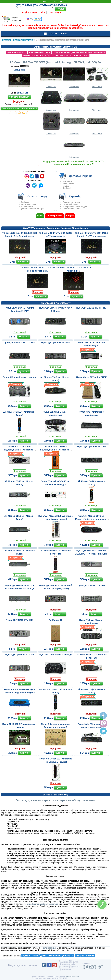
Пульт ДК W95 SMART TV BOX (20, 342)
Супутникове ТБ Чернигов (69, 963)
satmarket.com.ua (72, 976)
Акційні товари (29, 12)
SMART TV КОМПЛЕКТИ (34, 56)
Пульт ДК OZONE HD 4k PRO (91, 308)
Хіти (43, 12)
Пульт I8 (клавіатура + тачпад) (55, 655)
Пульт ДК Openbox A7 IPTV (20, 655)
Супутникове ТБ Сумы (67, 968)
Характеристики (54, 215)
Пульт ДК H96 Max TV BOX (91, 585)
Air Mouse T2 (55, 620)
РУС (30, 19)
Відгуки (70, 215)
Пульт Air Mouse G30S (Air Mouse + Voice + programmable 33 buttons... (91, 519)
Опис (40, 215)
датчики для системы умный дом (57, 956)
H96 (23, 70)
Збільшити (51, 77)
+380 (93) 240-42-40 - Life (91, 969)
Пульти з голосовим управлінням (89, 52)
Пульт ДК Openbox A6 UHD (91, 446)
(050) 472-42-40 (41, 5)
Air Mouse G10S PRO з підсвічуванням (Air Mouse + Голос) (20, 450)
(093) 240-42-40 (58, 5)
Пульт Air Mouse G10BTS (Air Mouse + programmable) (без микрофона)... (20, 692)
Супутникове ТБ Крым (67, 964)
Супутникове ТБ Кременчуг (69, 966)
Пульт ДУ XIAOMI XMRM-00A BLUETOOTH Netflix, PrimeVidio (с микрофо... (91, 554)
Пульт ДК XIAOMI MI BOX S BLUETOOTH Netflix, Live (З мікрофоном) (20, 588)
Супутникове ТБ (65, 970)
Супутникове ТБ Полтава (68, 961)
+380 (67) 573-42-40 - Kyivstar (92, 965)
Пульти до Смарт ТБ (16, 52)
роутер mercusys (30, 956)
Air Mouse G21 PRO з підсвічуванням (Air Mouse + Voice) (55, 450)
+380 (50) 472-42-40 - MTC (91, 967)
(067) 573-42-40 (24, 5)
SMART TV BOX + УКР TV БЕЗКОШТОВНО (69, 56)
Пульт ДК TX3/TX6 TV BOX (20, 620)
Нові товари (55, 12)
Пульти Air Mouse (61, 52)
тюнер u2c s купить (85, 956)
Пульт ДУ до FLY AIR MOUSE (91, 377)
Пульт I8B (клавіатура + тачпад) (20, 377)
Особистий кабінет (50, 2)
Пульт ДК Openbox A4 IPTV (55, 342)
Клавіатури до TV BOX (40, 52)
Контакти (64, 2)
